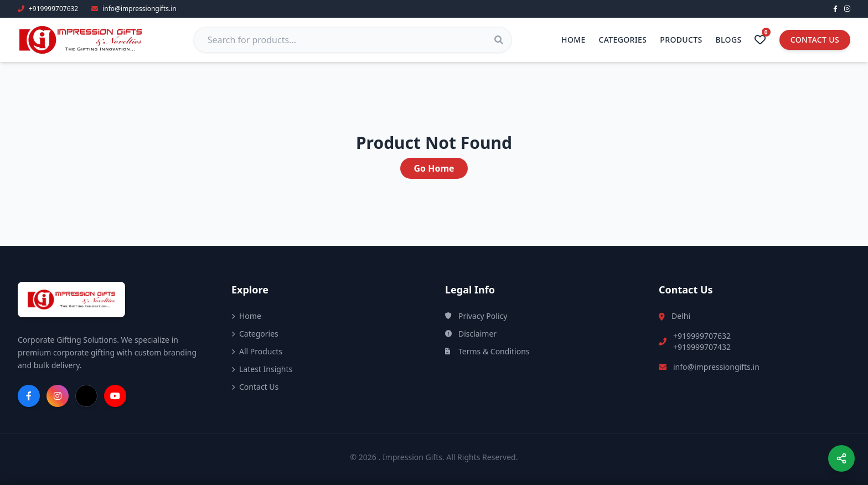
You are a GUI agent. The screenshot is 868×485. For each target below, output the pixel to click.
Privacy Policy (476, 316)
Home (573, 40)
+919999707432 (702, 347)
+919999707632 (702, 336)
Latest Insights (262, 369)
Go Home (434, 168)
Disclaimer (471, 334)
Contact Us (815, 40)
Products (681, 40)
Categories (623, 40)
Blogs (729, 40)
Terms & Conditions (487, 351)
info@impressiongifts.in (716, 367)
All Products (257, 351)
